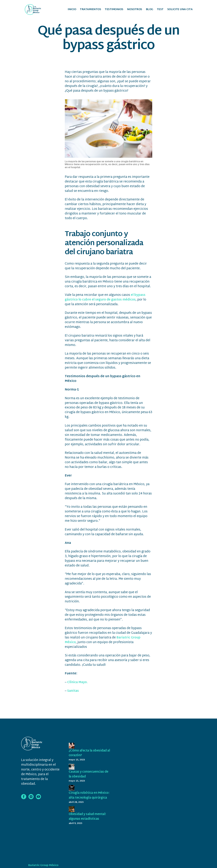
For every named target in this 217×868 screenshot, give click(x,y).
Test (160, 10)
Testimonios (114, 10)
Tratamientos (90, 10)
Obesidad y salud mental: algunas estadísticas (88, 822)
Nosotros (135, 10)
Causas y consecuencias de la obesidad (89, 775)
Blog (149, 10)
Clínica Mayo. (78, 683)
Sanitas (73, 691)
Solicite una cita (180, 10)
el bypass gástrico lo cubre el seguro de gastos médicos (105, 298)
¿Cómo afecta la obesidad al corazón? (89, 753)
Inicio (72, 10)
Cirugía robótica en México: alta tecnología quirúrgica (87, 798)
